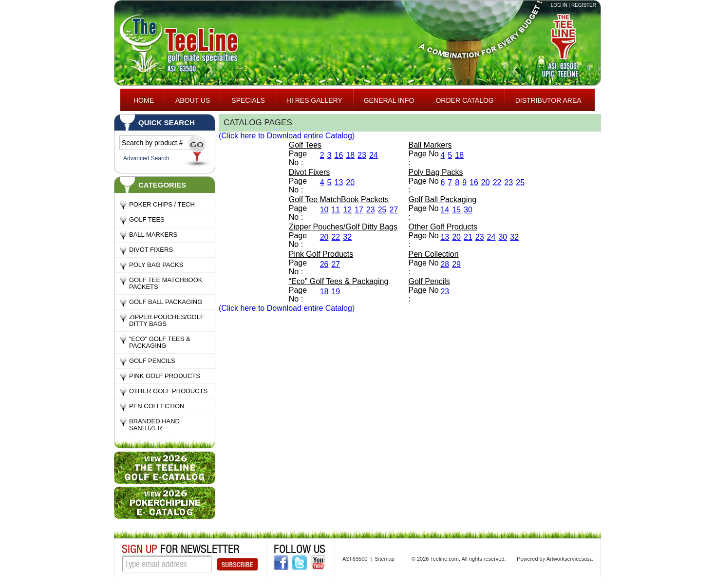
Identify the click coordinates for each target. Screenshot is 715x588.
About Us (193, 100)
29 (456, 264)
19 (336, 292)
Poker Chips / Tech (162, 204)
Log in (559, 5)
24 (374, 155)
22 (497, 182)
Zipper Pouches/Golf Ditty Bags (167, 320)
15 (456, 210)
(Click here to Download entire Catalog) (287, 136)
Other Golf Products (168, 391)
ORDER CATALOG (464, 100)
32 (347, 237)
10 (324, 210)
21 (468, 237)
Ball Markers (153, 235)
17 (359, 210)
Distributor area (548, 100)
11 (336, 210)
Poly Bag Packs (156, 265)
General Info (389, 100)
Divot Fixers (151, 250)
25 (520, 182)
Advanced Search (146, 158)
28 (445, 264)
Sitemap (384, 559)
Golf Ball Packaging (166, 302)
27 (394, 210)
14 (445, 210)
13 (339, 182)
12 (347, 210)
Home (144, 100)
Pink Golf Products (165, 376)
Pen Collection (157, 406)
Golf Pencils (152, 361)
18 (350, 155)
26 (324, 264)
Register (584, 5)
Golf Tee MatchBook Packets (166, 283)
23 (362, 155)
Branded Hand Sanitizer (154, 425)
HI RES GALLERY (314, 100)
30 (468, 210)
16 (339, 155)
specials (248, 100)
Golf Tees (147, 219)
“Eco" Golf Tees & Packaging (160, 342)
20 (350, 182)
